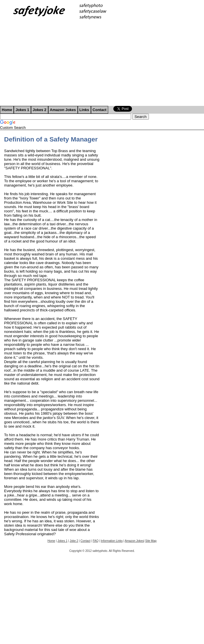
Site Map (151, 541)
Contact (100, 110)
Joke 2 (74, 541)
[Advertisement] (102, 63)
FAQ (96, 541)
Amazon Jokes (63, 110)
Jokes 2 (40, 110)
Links (84, 110)
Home (7, 110)
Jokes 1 (22, 110)
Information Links (112, 541)
